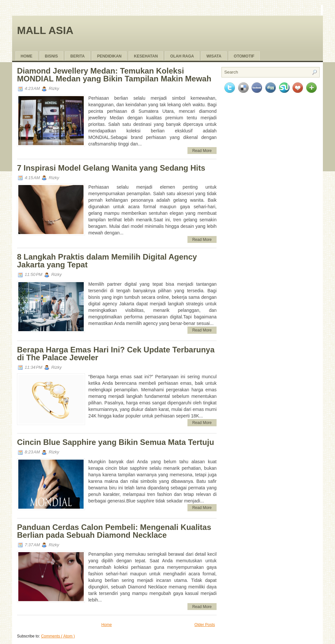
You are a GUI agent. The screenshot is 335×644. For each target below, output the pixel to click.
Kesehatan (146, 56)
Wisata (214, 56)
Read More (202, 151)
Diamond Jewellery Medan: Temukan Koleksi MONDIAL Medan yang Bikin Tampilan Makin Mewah (114, 75)
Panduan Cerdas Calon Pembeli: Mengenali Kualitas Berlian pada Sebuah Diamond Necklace (114, 531)
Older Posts (205, 625)
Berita (78, 56)
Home (26, 56)
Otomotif (244, 56)
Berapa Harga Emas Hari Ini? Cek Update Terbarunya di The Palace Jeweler (116, 354)
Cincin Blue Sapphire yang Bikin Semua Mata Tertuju (115, 442)
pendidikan (109, 56)
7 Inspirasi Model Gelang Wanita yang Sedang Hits (111, 168)
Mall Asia (45, 30)
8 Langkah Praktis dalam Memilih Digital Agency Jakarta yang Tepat (107, 261)
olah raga (182, 56)
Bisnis (51, 56)
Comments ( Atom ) (58, 636)
